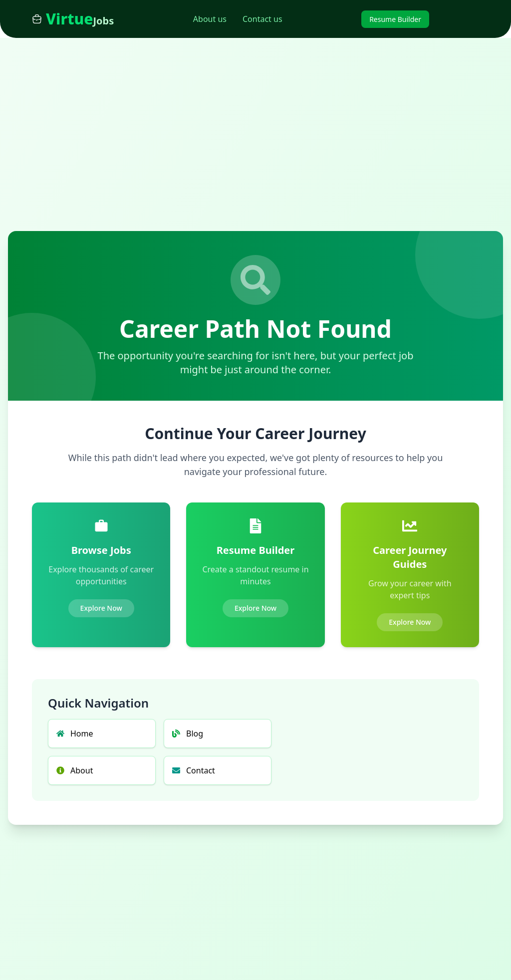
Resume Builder (395, 19)
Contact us (262, 19)
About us (210, 19)
